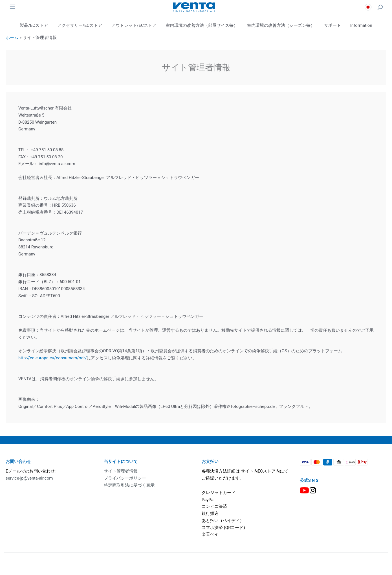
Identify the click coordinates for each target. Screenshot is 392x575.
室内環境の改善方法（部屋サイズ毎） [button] (202, 25)
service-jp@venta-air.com (29, 478)
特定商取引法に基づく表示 (129, 485)
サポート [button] (332, 25)
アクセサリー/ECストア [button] (80, 25)
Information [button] (361, 25)
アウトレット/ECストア (134, 25)
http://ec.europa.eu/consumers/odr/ (52, 358)
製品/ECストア (34, 25)
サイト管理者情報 (121, 471)
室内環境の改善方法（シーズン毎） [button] (281, 25)
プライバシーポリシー (125, 478)
